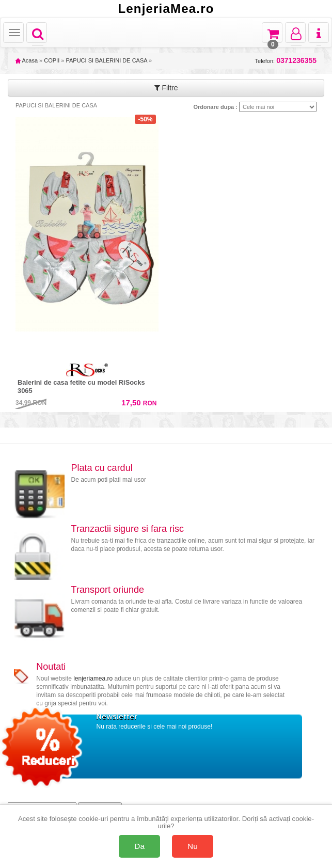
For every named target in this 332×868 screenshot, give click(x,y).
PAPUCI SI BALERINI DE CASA (106, 60)
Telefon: (286, 61)
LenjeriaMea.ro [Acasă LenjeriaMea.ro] (166, 9)
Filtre (166, 88)
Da (139, 846)
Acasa (27, 60)
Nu (193, 846)
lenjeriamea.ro (93, 678)
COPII (52, 60)
